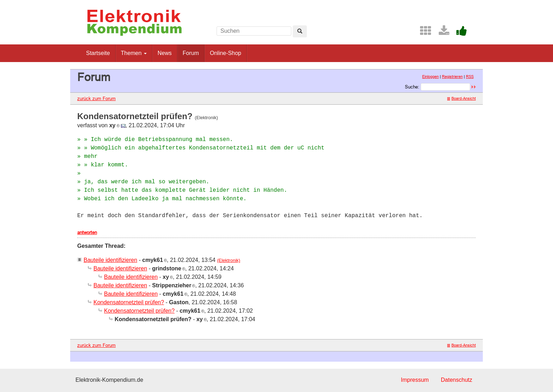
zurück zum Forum (96, 98)
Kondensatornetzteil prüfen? (129, 302)
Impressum (415, 380)
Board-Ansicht (461, 98)
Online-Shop (226, 53)
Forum (191, 53)
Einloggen (430, 76)
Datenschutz (457, 380)
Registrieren (452, 76)
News (165, 53)
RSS (470, 76)
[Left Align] (300, 31)
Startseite (98, 53)
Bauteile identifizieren (110, 260)
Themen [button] (134, 53)
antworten (87, 232)
